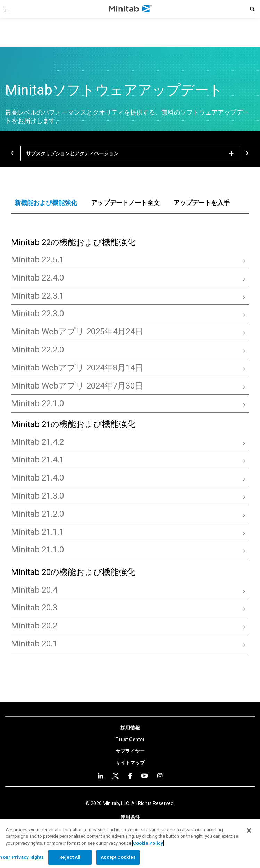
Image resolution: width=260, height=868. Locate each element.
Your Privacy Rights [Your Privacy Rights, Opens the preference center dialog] (22, 857)
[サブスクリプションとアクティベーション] (130, 153)
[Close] (249, 831)
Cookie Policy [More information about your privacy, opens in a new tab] (148, 843)
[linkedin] (100, 776)
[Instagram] (144, 776)
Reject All (70, 857)
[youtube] (130, 776)
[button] (252, 9)
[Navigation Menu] (8, 9)
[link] (130, 728)
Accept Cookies (118, 857)
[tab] (46, 203)
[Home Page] (131, 9)
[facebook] (116, 776)
